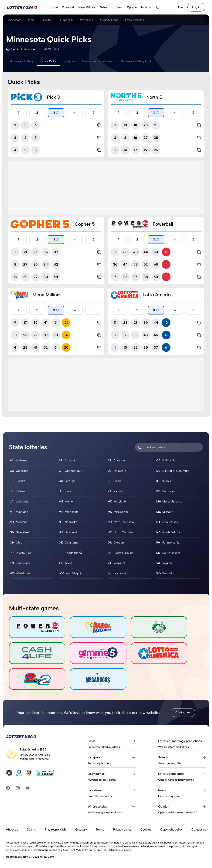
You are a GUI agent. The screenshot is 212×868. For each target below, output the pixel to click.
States (105, 7)
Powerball (68, 7)
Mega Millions (87, 7)
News (119, 7)
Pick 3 (34, 20)
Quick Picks (51, 61)
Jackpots (73, 61)
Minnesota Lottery (22, 61)
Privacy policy (122, 811)
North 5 (51, 20)
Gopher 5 (70, 20)
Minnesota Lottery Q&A (143, 61)
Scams (31, 811)
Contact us (183, 694)
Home (54, 7)
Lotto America (141, 20)
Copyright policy (171, 811)
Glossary (81, 811)
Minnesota (15, 20)
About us (12, 811)
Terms (100, 811)
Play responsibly (56, 811)
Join (180, 7)
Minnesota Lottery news (103, 61)
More (146, 7)
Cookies (146, 811)
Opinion (132, 7)
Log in (196, 7)
